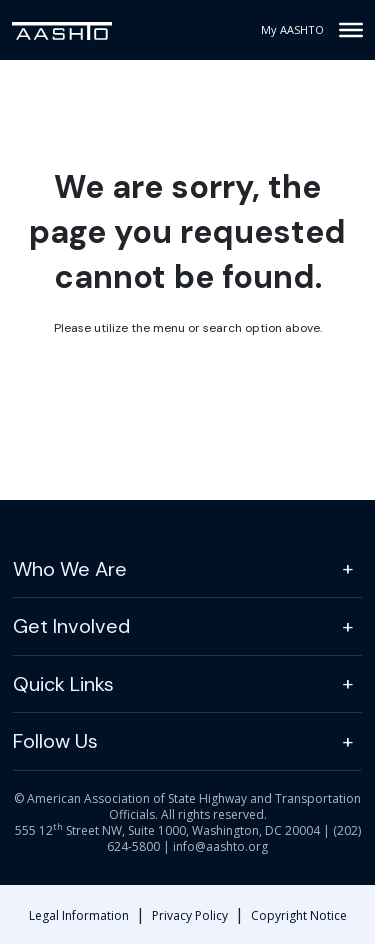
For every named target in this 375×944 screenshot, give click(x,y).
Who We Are (70, 569)
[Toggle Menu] (351, 30)
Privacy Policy (190, 915)
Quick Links (63, 684)
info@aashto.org (220, 846)
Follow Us (55, 741)
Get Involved (71, 626)
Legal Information (79, 915)
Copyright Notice (299, 915)
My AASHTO (292, 29)
